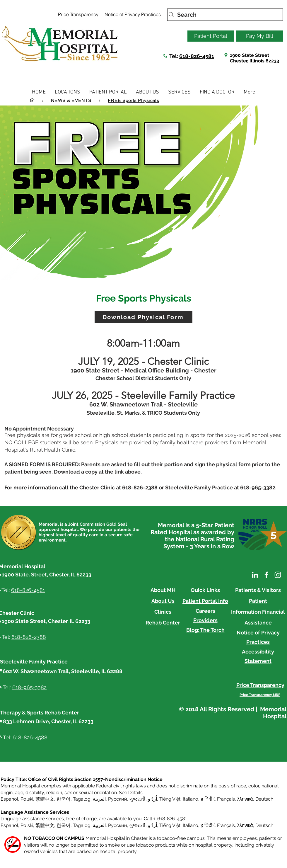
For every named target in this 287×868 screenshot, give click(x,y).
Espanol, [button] (10, 825)
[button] (68, 92)
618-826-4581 (197, 56)
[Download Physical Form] (143, 317)
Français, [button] (227, 825)
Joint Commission (87, 524)
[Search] (225, 15)
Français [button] (226, 799)
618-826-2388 (29, 637)
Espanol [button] (9, 799)
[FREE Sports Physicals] (133, 100)
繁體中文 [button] (45, 799)
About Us (163, 601)
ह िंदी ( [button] (208, 799)
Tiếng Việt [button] (170, 799)
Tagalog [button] (82, 799)
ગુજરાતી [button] (137, 799)
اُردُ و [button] (152, 799)
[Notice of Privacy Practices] (133, 14)
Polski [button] (27, 799)
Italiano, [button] (191, 825)
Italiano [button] (191, 799)
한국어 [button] (64, 799)
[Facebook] (266, 575)
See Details (131, 793)
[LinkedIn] (255, 575)
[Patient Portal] (211, 36)
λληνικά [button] (245, 799)
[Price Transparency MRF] (260, 695)
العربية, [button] (99, 799)
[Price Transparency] (78, 14)
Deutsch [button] (264, 799)
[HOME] (32, 100)
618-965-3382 (29, 687)
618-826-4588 (30, 737)
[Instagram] (278, 575)
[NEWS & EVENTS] (71, 100)
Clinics (163, 612)
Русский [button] (118, 799)
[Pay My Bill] (260, 36)
